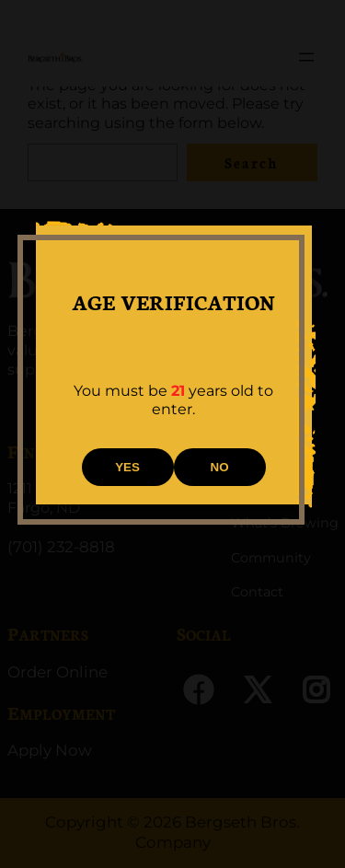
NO (220, 467)
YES (127, 467)
